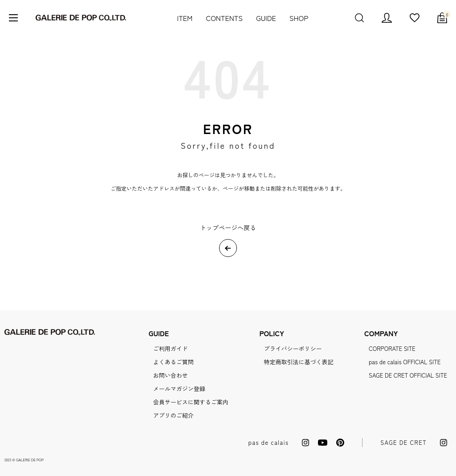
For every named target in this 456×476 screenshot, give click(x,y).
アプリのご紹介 (173, 415)
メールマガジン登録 (179, 389)
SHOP (299, 18)
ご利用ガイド (171, 348)
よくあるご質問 (173, 362)
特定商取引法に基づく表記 (298, 362)
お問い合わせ (171, 375)
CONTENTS (224, 18)
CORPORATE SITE (392, 348)
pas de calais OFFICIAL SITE (405, 362)
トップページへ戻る (228, 228)
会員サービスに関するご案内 (191, 402)
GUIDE (266, 18)
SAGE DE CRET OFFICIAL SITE (408, 375)
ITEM (185, 18)
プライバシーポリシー (293, 348)
